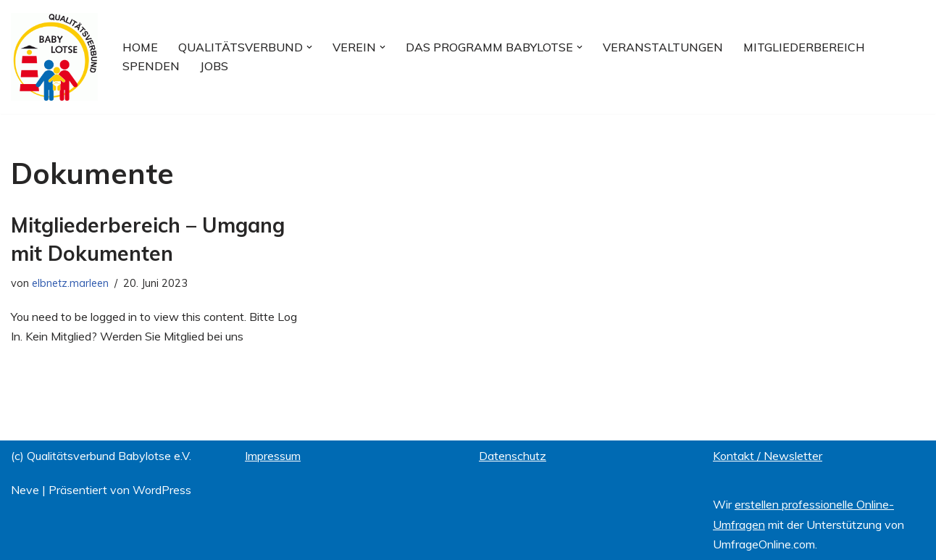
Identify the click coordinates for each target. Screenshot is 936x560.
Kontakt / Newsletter (768, 456)
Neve (25, 490)
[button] (309, 47)
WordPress (162, 490)
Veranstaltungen (663, 47)
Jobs (214, 66)
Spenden (151, 66)
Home (140, 47)
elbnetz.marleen (70, 283)
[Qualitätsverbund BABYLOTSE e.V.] (54, 57)
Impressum (273, 456)
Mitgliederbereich (804, 47)
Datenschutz (513, 456)
